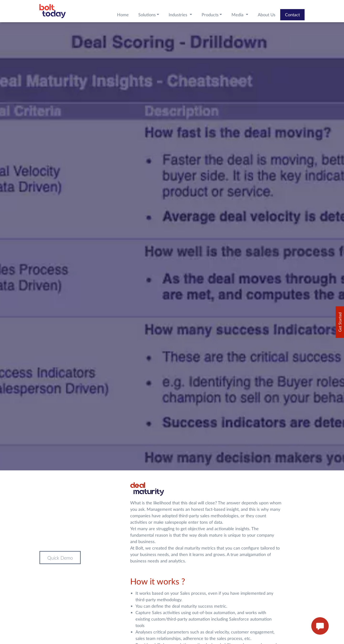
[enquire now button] (320, 626)
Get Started (340, 322)
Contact (292, 15)
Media (238, 15)
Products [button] (210, 15)
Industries (179, 15)
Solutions (147, 15)
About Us (267, 15)
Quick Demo (60, 558)
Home (123, 15)
